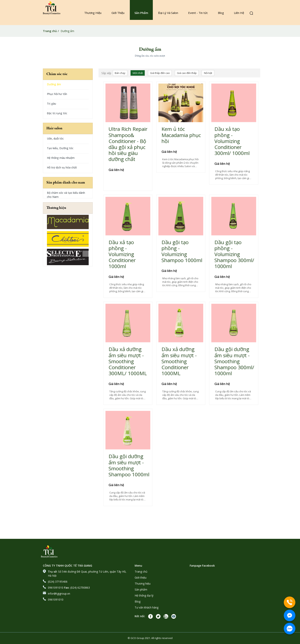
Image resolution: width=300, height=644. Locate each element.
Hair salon (54, 128)
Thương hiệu (56, 208)
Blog (221, 13)
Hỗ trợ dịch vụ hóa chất (62, 167)
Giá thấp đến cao (160, 73)
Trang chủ (50, 31)
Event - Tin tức (198, 13)
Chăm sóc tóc (57, 74)
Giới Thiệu (118, 13)
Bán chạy (120, 73)
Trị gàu (51, 104)
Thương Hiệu (93, 13)
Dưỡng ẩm (54, 84)
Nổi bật (208, 73)
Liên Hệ (239, 13)
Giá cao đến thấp (187, 73)
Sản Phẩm (141, 13)
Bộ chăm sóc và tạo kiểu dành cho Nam (66, 195)
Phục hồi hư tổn (57, 94)
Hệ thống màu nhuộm (61, 158)
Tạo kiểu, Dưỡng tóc (60, 148)
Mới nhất (138, 73)
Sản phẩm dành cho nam (66, 183)
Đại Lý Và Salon (168, 13)
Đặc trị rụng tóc (57, 113)
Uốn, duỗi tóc (55, 138)
